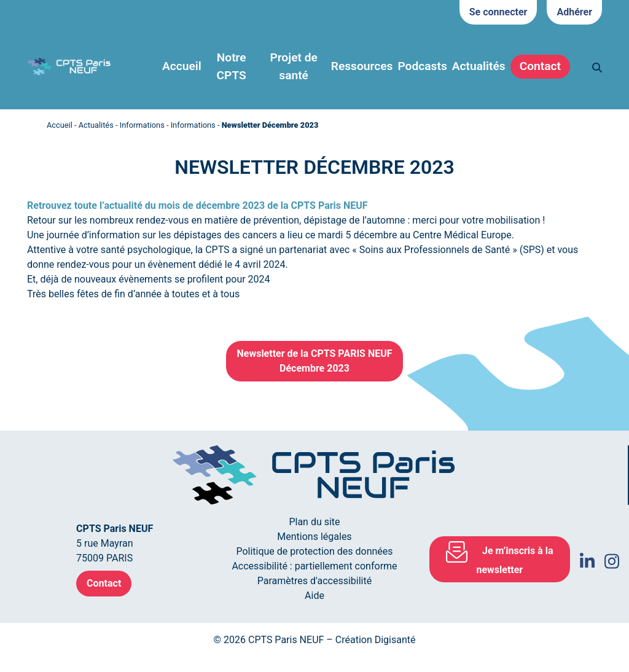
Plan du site (314, 522)
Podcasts (422, 66)
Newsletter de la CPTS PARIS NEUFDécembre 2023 (314, 361)
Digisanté (395, 640)
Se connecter (498, 12)
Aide (314, 596)
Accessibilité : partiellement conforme (314, 566)
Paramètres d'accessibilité (314, 581)
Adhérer (574, 12)
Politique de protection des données (314, 551)
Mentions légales (314, 537)
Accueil (182, 66)
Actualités (96, 125)
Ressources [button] (362, 66)
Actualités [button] (479, 66)
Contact (540, 66)
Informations (142, 125)
